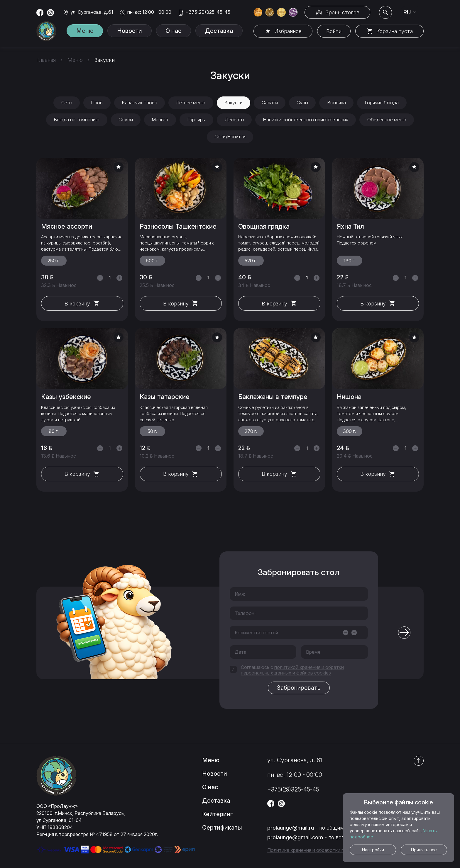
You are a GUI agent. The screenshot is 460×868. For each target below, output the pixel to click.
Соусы (125, 120)
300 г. (349, 432)
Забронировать (299, 689)
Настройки (373, 850)
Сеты (65, 103)
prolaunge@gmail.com (295, 838)
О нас (180, 31)
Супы (303, 103)
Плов (96, 103)
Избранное (287, 31)
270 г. (251, 432)
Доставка (228, 31)
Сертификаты (222, 828)
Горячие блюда (383, 103)
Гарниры (196, 120)
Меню (86, 31)
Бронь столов (341, 12)
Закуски (234, 103)
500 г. (152, 261)
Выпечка (338, 103)
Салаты (270, 103)
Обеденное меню (388, 120)
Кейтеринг (218, 815)
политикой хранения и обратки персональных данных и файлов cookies (292, 671)
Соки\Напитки (230, 137)
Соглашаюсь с (292, 671)
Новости (133, 31)
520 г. (251, 261)
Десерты (235, 120)
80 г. (54, 432)
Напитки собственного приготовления (306, 120)
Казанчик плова (139, 103)
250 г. (54, 261)
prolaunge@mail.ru (291, 829)
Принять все (424, 850)
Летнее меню (190, 103)
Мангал (160, 120)
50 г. (152, 432)
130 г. (350, 261)
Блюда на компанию (75, 120)
